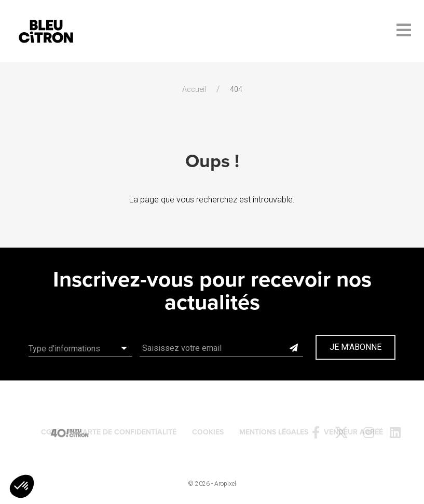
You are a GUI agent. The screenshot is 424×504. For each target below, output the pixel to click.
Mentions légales (274, 432)
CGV (49, 432)
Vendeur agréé (353, 432)
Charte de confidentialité (124, 432)
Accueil (194, 89)
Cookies (208, 432)
